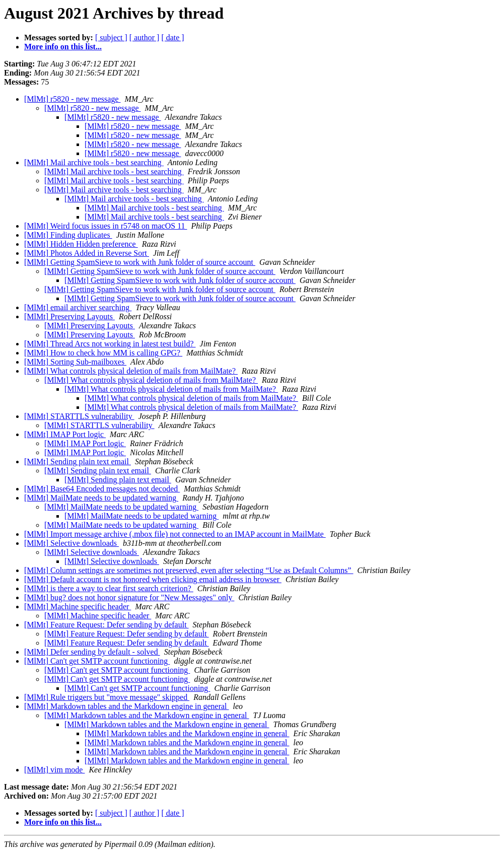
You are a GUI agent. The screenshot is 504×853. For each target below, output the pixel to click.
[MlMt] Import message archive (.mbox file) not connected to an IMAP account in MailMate (175, 534)
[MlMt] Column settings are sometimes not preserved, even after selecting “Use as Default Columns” (189, 570)
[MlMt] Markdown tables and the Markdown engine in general (127, 706)
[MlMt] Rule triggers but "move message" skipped (107, 697)
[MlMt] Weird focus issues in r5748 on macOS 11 (106, 226)
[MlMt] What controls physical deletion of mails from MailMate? (131, 371)
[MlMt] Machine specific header (78, 607)
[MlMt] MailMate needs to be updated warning (101, 498)
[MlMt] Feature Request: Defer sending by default (106, 625)
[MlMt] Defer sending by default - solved (92, 652)
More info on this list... (63, 47)
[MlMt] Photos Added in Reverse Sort (87, 253)
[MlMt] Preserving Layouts (69, 316)
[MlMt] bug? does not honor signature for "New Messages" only (129, 597)
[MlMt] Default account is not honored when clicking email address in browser (153, 579)
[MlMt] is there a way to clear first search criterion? (109, 588)
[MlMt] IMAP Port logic (65, 434)
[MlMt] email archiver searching (78, 307)
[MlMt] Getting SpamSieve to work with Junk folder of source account (140, 262)
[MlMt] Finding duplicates (68, 235)
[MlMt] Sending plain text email (78, 461)
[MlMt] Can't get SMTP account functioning (97, 661)
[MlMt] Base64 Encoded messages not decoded (102, 489)
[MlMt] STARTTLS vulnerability (79, 416)
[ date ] (172, 38)
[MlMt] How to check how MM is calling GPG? (103, 353)
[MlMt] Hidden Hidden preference (81, 244)
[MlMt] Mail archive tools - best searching (94, 162)
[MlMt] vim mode (54, 770)
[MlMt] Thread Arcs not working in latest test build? (110, 344)
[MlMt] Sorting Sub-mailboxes (75, 362)
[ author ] (145, 38)
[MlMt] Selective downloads (71, 543)
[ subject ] (111, 38)
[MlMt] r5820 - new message (73, 99)
